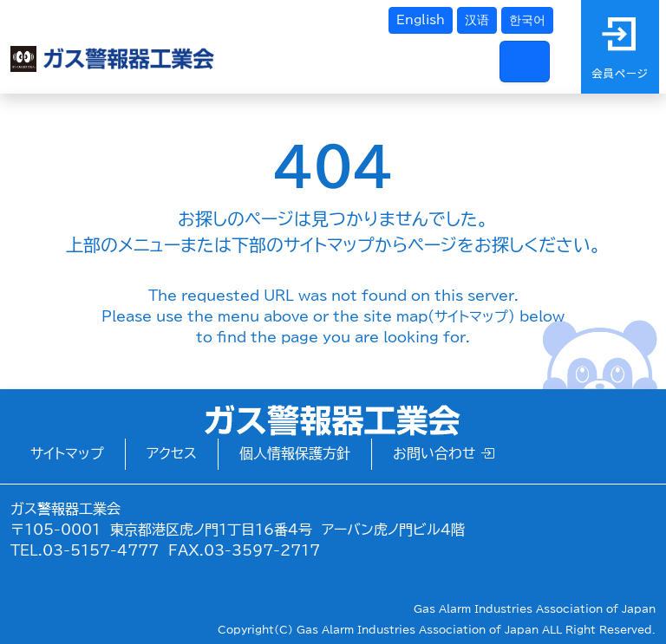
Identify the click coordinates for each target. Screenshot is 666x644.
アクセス (172, 453)
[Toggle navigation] (525, 62)
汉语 (477, 20)
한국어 (527, 20)
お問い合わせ (444, 453)
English (421, 20)
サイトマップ (67, 453)
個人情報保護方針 (295, 453)
